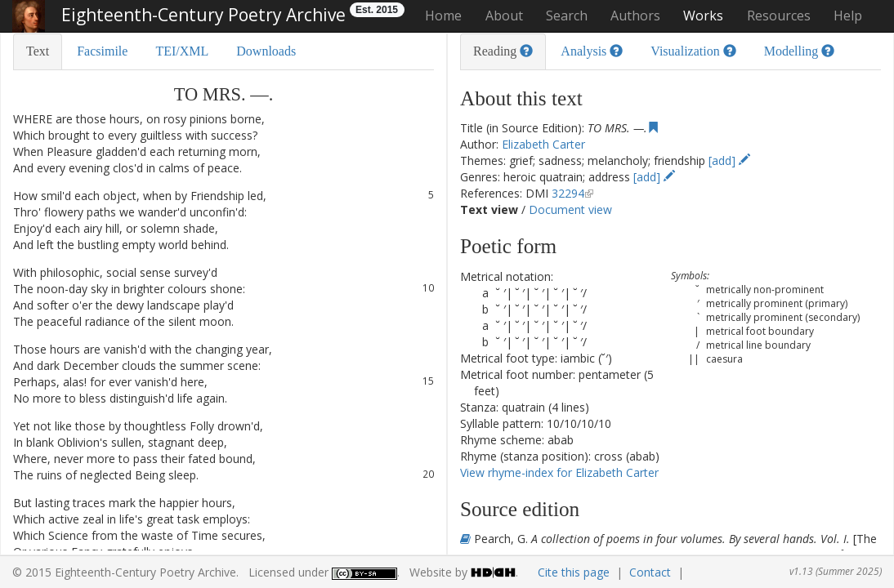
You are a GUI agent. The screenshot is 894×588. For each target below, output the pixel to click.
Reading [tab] (503, 51)
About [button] (504, 16)
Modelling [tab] (800, 51)
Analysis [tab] (592, 51)
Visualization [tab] (693, 51)
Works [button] (703, 16)
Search (567, 16)
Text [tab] (38, 51)
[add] (729, 160)
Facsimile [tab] (102, 51)
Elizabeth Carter (543, 144)
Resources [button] (779, 16)
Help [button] (848, 16)
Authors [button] (635, 16)
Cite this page (574, 572)
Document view (570, 209)
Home (443, 16)
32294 (568, 193)
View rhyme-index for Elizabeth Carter (559, 472)
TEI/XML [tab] (182, 51)
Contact (650, 572)
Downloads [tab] (266, 51)
